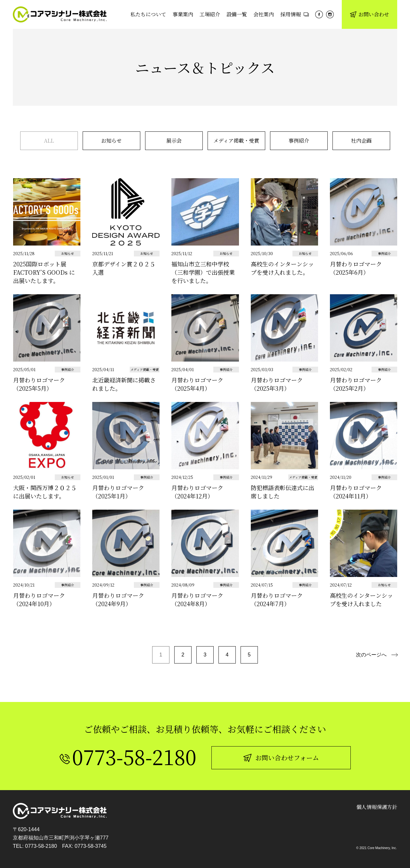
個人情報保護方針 (377, 807)
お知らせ (111, 141)
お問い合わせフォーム (281, 758)
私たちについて (148, 14)
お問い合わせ (369, 14)
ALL (49, 141)
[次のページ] (377, 655)
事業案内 (183, 14)
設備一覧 (237, 14)
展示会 (174, 141)
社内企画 (361, 141)
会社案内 (264, 14)
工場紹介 (210, 14)
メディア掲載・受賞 (236, 141)
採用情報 (295, 14)
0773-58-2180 (41, 846)
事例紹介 (299, 141)
